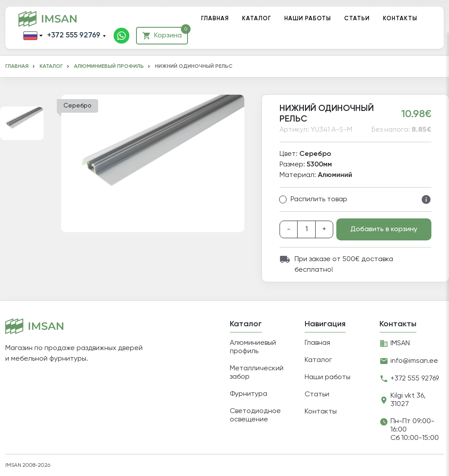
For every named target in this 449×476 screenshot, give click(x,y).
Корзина (165, 33)
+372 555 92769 (74, 35)
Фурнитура (248, 394)
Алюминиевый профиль (109, 66)
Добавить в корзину (384, 229)
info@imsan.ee (414, 361)
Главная (215, 19)
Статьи (357, 19)
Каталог (257, 19)
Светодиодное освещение (255, 415)
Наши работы (308, 19)
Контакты (400, 19)
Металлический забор (257, 373)
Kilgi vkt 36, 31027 (408, 400)
